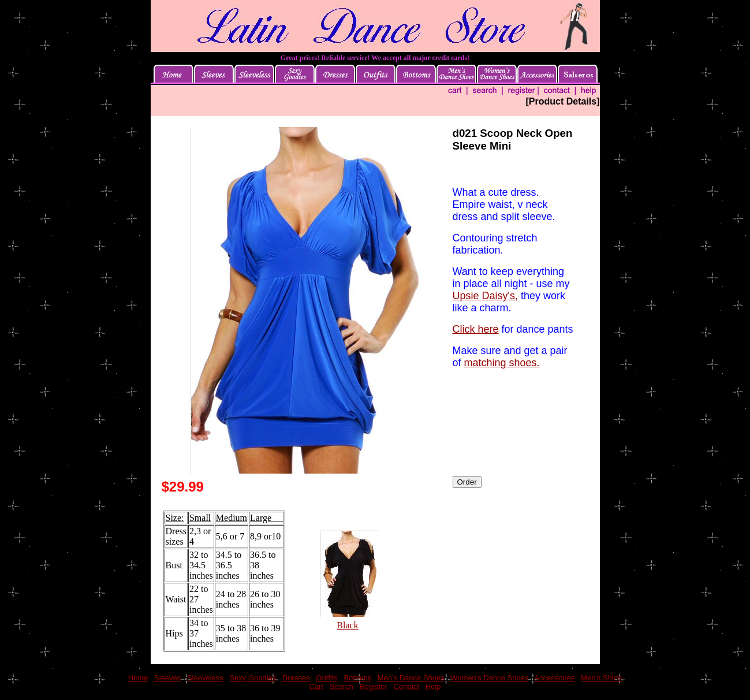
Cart (316, 686)
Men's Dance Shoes (411, 678)
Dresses (296, 678)
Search (342, 686)
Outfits (327, 678)
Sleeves (167, 678)
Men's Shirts (601, 678)
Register (373, 686)
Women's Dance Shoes (489, 678)
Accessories (554, 678)
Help (433, 686)
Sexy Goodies (253, 678)
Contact (406, 686)
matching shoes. (502, 363)
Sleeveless (205, 678)
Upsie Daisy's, (485, 296)
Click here (476, 329)
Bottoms (357, 678)
